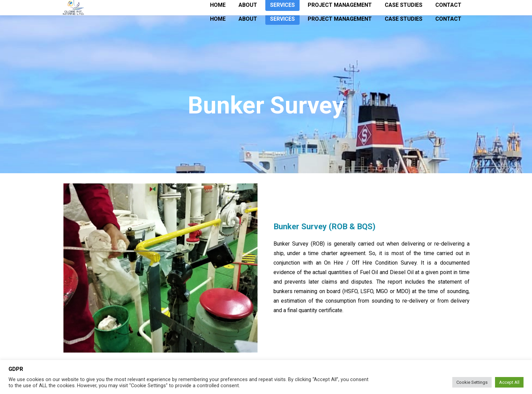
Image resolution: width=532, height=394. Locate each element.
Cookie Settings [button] (472, 382)
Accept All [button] (509, 382)
